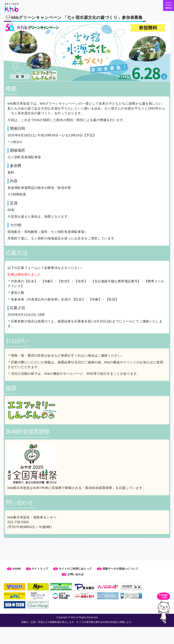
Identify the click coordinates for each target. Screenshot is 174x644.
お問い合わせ (76, 574)
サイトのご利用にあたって (75, 569)
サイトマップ (40, 569)
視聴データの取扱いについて (121, 569)
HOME (17, 569)
